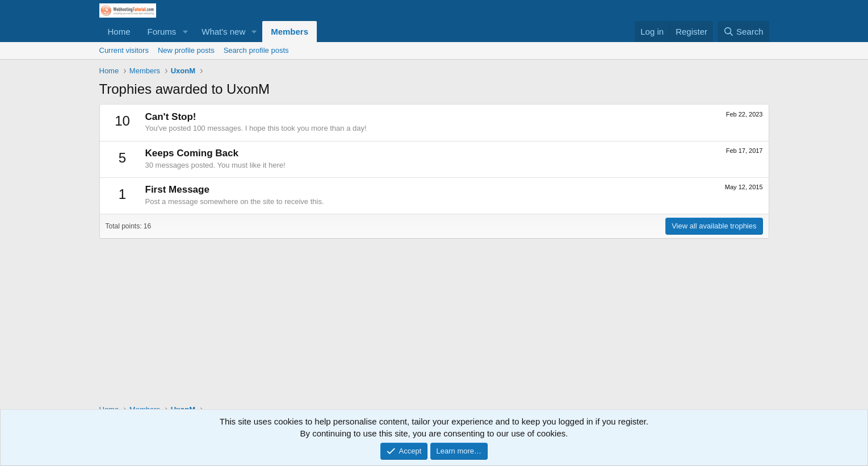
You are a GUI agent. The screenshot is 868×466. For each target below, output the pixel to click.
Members (290, 32)
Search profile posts (256, 50)
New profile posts (186, 50)
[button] (185, 32)
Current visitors (124, 50)
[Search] (743, 32)
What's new (223, 32)
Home (119, 32)
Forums (162, 32)
